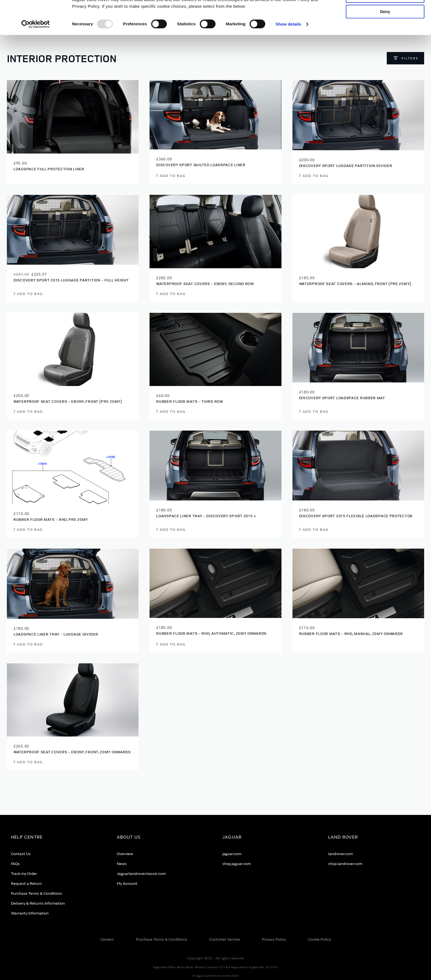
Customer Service (225, 939)
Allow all (385, 13)
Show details (288, 58)
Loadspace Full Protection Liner (49, 169)
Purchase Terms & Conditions (37, 893)
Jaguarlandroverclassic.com (141, 874)
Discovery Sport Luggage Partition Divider (346, 165)
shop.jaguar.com (237, 864)
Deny (385, 45)
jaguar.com (232, 854)
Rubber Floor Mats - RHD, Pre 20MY (51, 519)
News (122, 864)
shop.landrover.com (345, 864)
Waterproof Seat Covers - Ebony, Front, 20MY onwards (72, 752)
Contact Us (21, 854)
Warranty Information (30, 913)
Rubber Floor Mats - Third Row (190, 401)
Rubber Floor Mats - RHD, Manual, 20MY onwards (351, 633)
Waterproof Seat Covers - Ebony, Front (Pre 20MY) (68, 401)
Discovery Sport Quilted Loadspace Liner (201, 165)
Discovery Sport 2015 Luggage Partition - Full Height (71, 280)
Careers (107, 939)
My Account (127, 884)
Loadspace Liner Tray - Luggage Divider (56, 634)
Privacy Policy (274, 939)
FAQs (15, 864)
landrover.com (341, 854)
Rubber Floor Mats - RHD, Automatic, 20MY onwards (211, 633)
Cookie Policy (319, 939)
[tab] (57, 837)
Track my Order (24, 874)
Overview (125, 854)
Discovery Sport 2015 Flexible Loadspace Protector (356, 516)
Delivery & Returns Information (38, 903)
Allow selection (385, 29)
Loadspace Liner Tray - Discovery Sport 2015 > (206, 516)
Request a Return (26, 884)
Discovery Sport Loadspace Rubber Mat (342, 398)
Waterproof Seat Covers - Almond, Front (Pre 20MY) (355, 284)
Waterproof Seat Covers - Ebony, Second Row (205, 284)
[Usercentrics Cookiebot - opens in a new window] (36, 58)
